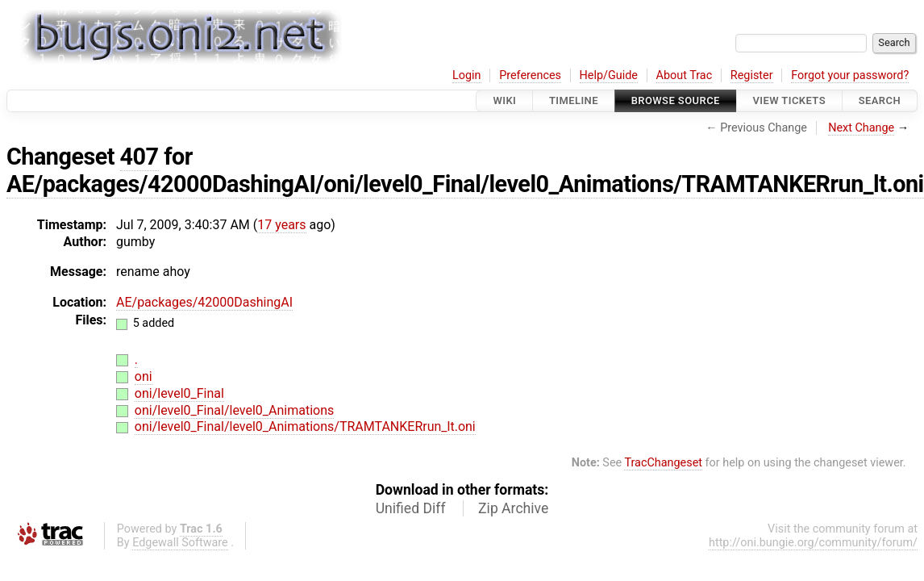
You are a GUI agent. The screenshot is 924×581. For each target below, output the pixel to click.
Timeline (574, 100)
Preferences (530, 75)
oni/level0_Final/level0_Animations (234, 410)
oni (144, 376)
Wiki (504, 100)
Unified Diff (411, 508)
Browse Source (676, 100)
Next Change (861, 128)
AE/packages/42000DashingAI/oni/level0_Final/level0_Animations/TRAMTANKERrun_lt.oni (465, 184)
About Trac (685, 75)
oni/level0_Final (179, 393)
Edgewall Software (180, 543)
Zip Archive (513, 508)
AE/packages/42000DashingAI (204, 302)
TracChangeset (663, 463)
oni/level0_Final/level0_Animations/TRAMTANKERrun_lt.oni (305, 426)
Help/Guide (609, 75)
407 (139, 157)
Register (752, 75)
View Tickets (789, 100)
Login (467, 75)
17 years (281, 225)
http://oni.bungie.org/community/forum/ (813, 543)
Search (880, 100)
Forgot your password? (850, 75)
